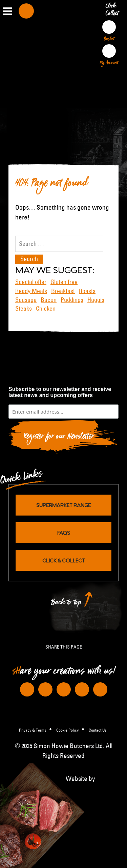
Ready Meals (31, 291)
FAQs (64, 533)
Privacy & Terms (33, 730)
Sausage (26, 300)
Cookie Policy (67, 730)
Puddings (72, 300)
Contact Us (98, 730)
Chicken (46, 309)
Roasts (87, 291)
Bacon (49, 300)
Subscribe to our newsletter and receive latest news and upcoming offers (60, 392)
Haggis (96, 300)
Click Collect (113, 11)
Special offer (31, 282)
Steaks (24, 309)
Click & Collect (64, 560)
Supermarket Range (63, 505)
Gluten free (64, 282)
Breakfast (63, 291)
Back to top (66, 604)
